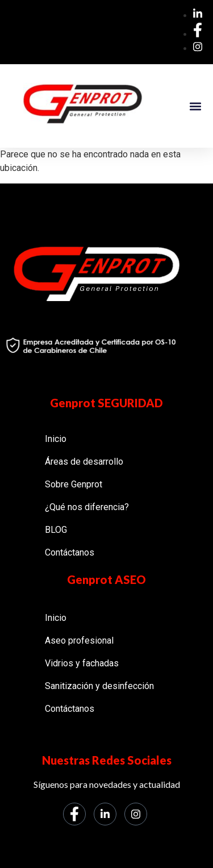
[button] (195, 106)
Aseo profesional (79, 640)
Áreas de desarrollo (84, 462)
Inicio (56, 439)
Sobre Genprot (74, 484)
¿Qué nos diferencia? (87, 507)
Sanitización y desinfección (99, 686)
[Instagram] (136, 814)
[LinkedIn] (105, 814)
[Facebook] (74, 814)
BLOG (56, 530)
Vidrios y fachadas (82, 663)
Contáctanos (70, 552)
